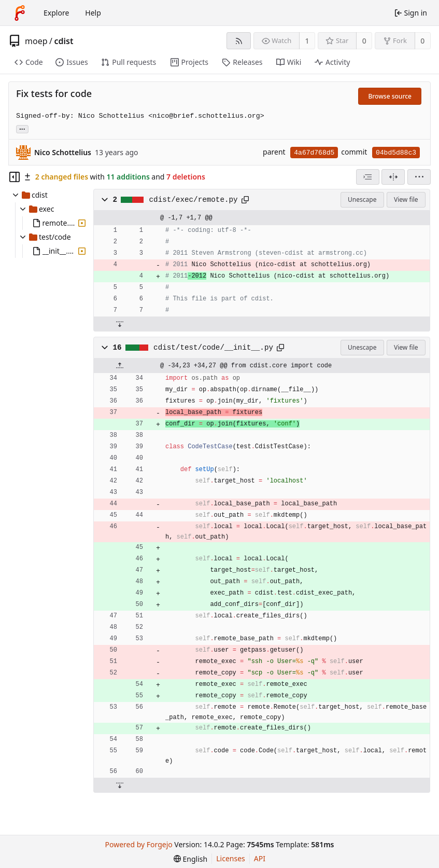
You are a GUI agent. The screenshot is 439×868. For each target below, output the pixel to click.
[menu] (419, 177)
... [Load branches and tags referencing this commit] (22, 128)
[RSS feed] (239, 41)
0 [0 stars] (364, 41)
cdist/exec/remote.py (194, 200)
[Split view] (393, 177)
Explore (56, 13)
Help (93, 13)
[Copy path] (245, 200)
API (260, 858)
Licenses (231, 858)
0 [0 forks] (422, 41)
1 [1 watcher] (307, 41)
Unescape (362, 199)
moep (36, 41)
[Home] (20, 13)
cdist (63, 41)
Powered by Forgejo (138, 844)
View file (406, 199)
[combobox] (368, 177)
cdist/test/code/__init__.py (213, 348)
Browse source (390, 96)
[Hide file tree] (15, 177)
